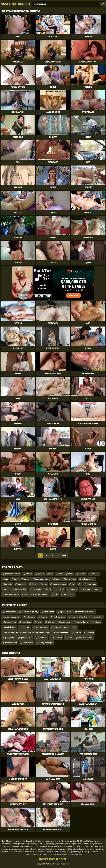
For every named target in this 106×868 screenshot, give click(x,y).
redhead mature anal (86, 612)
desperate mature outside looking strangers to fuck (27, 632)
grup (56, 594)
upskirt (99, 617)
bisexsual (26, 627)
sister (44, 584)
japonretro (42, 638)
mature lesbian (21, 589)
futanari (51, 622)
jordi (49, 589)
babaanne (37, 589)
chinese (95, 574)
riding (39, 622)
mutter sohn (10, 622)
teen (57, 579)
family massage (46, 643)
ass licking (57, 638)
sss (7, 579)
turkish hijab (70, 579)
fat (76, 627)
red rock (97, 622)
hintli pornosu (59, 617)
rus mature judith (41, 594)
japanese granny (42, 579)
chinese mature (12, 594)
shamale (90, 632)
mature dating (82, 622)
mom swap (91, 584)
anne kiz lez (49, 612)
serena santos (42, 627)
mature (26, 579)
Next (65, 556)
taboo (99, 589)
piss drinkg (26, 622)
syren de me (28, 643)
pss (7, 589)
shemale (87, 589)
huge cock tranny (61, 627)
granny (41, 574)
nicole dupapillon (13, 617)
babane (44, 617)
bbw (16, 579)
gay (73, 584)
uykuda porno (26, 638)
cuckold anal (11, 627)
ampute (9, 584)
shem (70, 638)
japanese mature (13, 574)
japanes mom (65, 612)
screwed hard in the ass (81, 617)
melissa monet (88, 579)
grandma (73, 589)
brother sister (11, 643)
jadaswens (30, 617)
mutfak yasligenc (85, 638)
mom (70, 574)
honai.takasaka (62, 632)
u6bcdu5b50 (69, 594)
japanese (22, 584)
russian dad (65, 622)
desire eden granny (30, 612)
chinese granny (59, 584)
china (34, 584)
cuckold (60, 589)
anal (61, 574)
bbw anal (82, 574)
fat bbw (29, 574)
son (26, 594)
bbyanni (77, 632)
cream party (10, 612)
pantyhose (10, 638)
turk (51, 574)
